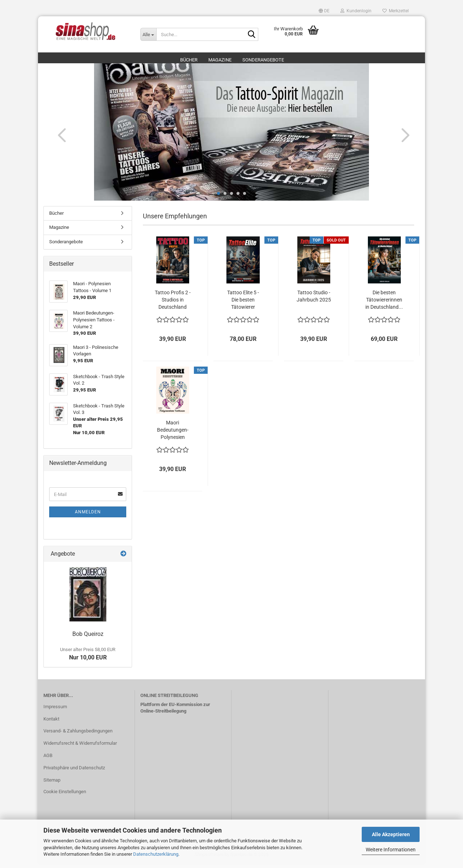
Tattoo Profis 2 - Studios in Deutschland (173, 303)
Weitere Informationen (391, 850)
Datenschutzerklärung (156, 854)
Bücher (189, 60)
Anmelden (88, 516)
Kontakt (51, 722)
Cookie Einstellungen (65, 795)
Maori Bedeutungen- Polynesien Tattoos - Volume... (173, 434)
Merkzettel (396, 11)
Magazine (220, 60)
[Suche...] (148, 34)
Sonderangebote (263, 60)
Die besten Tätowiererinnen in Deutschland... (384, 303)
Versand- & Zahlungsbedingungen (78, 735)
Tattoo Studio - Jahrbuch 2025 (314, 300)
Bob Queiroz (88, 638)
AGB (48, 759)
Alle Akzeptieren (391, 834)
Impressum (55, 710)
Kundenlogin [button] (356, 11)
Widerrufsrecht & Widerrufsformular (80, 747)
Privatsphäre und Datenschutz (74, 771)
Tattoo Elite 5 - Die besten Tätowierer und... (243, 304)
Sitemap (52, 784)
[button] (324, 11)
